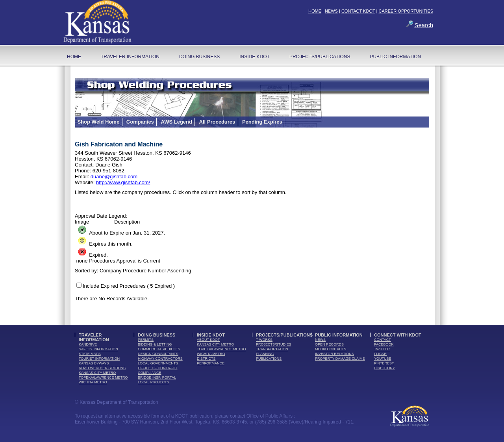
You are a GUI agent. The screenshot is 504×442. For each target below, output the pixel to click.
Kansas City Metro (97, 373)
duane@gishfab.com (114, 177)
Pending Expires (262, 122)
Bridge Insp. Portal (157, 377)
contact (383, 340)
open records (329, 344)
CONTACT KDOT (358, 11)
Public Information (395, 57)
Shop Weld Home (99, 122)
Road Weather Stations (102, 368)
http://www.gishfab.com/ (123, 182)
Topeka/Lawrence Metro (103, 377)
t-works (264, 340)
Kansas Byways (94, 363)
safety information (98, 349)
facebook (384, 344)
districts (206, 359)
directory (384, 368)
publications (269, 359)
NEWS (331, 11)
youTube (383, 359)
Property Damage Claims (340, 359)
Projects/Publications (320, 57)
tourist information (99, 359)
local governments (158, 363)
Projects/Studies (274, 344)
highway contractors (160, 359)
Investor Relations (334, 354)
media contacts (331, 349)
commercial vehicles (159, 349)
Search (424, 25)
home (74, 57)
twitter (382, 349)
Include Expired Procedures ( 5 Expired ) (129, 286)
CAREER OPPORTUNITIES (406, 11)
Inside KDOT (255, 57)
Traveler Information (130, 57)
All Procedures (217, 122)
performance (211, 363)
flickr (380, 354)
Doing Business (199, 57)
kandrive (88, 344)
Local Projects (154, 382)
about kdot (208, 340)
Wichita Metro (93, 382)
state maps (90, 354)
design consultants (158, 354)
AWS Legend (176, 122)
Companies (140, 122)
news (320, 340)
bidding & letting (155, 344)
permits (146, 340)
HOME (315, 11)
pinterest (384, 363)
